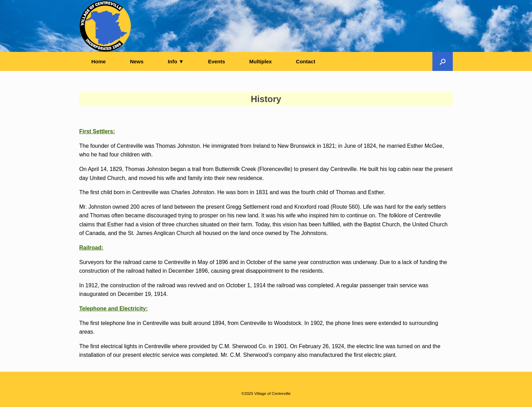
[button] (443, 61)
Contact (306, 61)
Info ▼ (176, 61)
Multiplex (261, 61)
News (137, 61)
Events (216, 61)
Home (99, 61)
